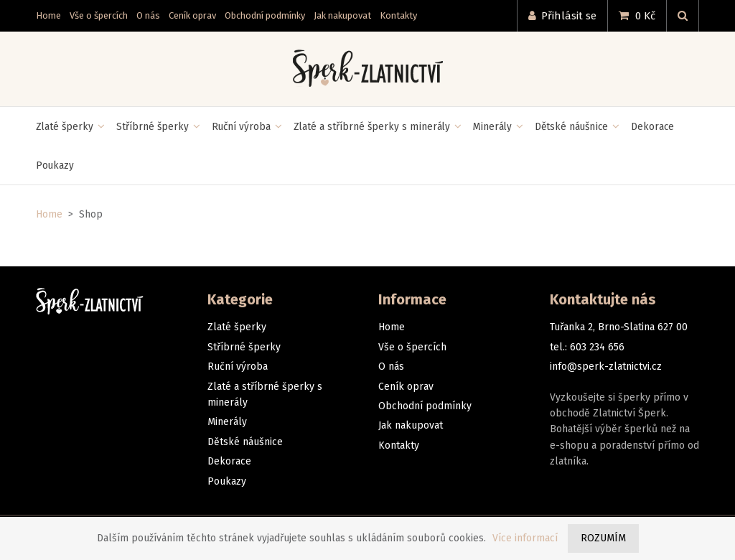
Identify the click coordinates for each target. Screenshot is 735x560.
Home (49, 214)
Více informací (525, 538)
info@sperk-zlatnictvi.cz (606, 367)
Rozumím (603, 538)
